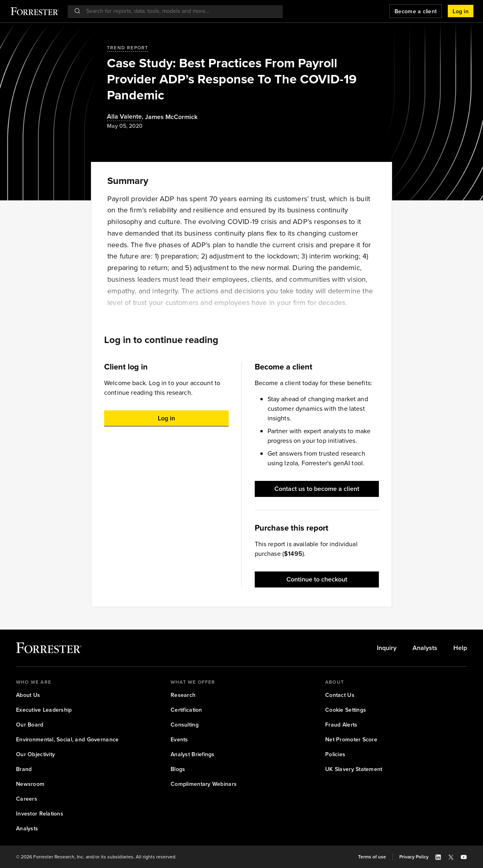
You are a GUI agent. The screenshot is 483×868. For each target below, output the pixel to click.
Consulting (185, 725)
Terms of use (372, 857)
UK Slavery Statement (354, 769)
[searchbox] (179, 11)
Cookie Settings (346, 710)
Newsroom (30, 784)
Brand (24, 769)
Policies (335, 754)
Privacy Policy (414, 857)
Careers (27, 799)
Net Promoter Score (351, 740)
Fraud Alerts (341, 725)
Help (460, 648)
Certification (186, 710)
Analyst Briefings (193, 754)
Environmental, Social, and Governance (67, 740)
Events (179, 740)
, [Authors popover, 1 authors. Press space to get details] (126, 117)
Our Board (30, 725)
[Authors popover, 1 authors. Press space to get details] (171, 117)
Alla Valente (124, 117)
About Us (28, 695)
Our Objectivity (35, 754)
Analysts (425, 648)
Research (183, 695)
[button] (461, 11)
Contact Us (340, 695)
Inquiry (387, 648)
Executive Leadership (44, 710)
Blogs (178, 769)
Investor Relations (40, 814)
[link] (387, 648)
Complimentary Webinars (204, 784)
